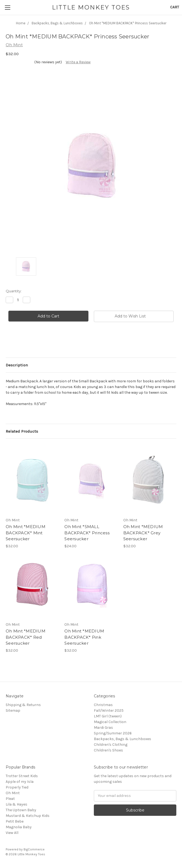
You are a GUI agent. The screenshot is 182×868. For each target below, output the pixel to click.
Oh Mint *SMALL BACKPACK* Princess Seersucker (87, 533)
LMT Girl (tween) (108, 716)
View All (12, 833)
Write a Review (78, 62)
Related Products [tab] (22, 431)
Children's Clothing (111, 745)
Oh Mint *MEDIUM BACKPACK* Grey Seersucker (143, 533)
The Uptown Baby (21, 810)
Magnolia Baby (19, 827)
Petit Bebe (15, 821)
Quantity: (14, 291)
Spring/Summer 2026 (113, 733)
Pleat (10, 799)
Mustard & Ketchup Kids (28, 816)
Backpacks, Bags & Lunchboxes (123, 739)
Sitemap (13, 710)
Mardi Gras (103, 728)
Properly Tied (17, 787)
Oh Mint (13, 793)
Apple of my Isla (20, 782)
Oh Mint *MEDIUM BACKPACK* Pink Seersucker (84, 637)
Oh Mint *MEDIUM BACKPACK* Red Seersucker (26, 637)
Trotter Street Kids (22, 776)
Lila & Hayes (16, 804)
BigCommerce (34, 849)
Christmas (103, 705)
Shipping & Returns (23, 705)
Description (17, 365)
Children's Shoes (108, 750)
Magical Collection (110, 722)
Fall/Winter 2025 (109, 710)
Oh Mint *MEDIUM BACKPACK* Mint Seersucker (26, 533)
